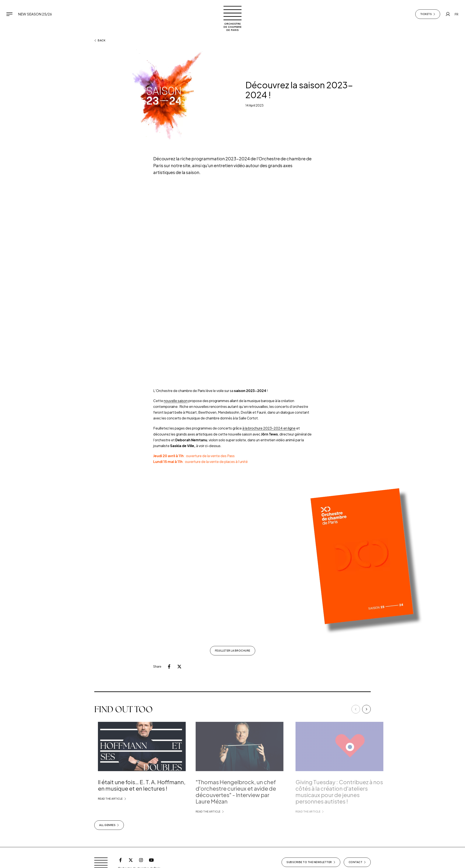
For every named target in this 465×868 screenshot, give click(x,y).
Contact (357, 862)
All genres (109, 825)
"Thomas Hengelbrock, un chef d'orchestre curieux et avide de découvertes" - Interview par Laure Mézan (245, 792)
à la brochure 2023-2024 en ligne (269, 428)
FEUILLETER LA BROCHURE (233, 651)
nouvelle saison (176, 401)
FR (457, 14)
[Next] (366, 709)
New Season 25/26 (35, 14)
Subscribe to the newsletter (311, 862)
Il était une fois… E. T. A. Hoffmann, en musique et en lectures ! (147, 785)
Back (100, 41)
